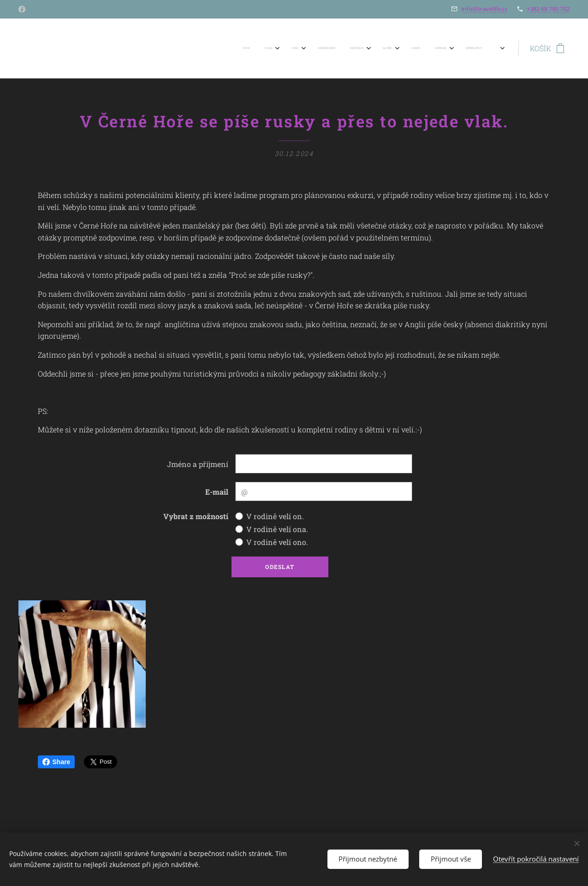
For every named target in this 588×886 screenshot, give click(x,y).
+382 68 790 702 (548, 9)
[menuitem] (216, 48)
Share (56, 762)
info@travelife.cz (484, 9)
